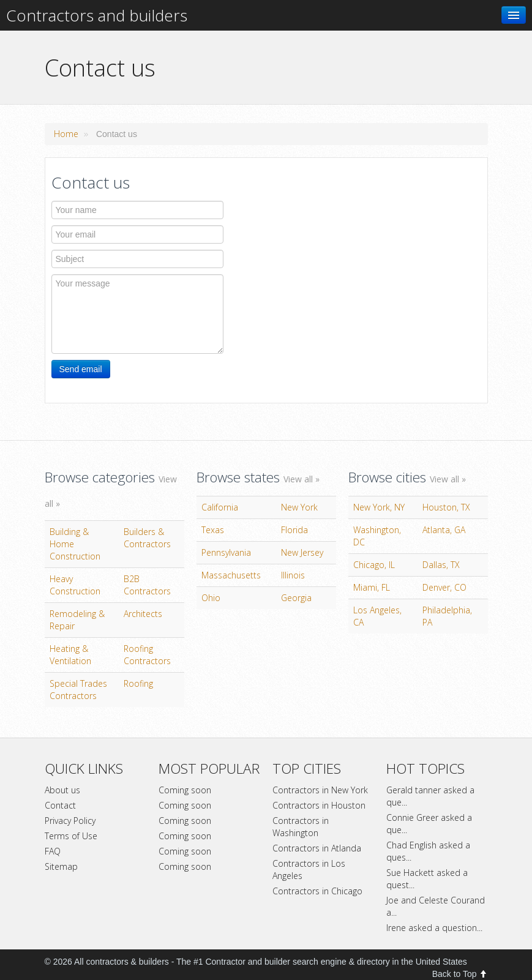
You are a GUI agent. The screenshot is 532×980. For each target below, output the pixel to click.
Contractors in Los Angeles (309, 870)
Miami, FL (372, 587)
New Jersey (302, 552)
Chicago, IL (374, 565)
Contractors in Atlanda (317, 848)
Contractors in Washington (301, 827)
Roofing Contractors (147, 655)
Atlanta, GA (444, 530)
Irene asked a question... (434, 928)
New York (299, 507)
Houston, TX (446, 507)
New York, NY (379, 507)
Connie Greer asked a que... (429, 824)
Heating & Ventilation (70, 655)
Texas (213, 530)
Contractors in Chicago (317, 891)
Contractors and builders (97, 15)
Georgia (296, 598)
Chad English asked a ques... (428, 851)
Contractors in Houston (319, 805)
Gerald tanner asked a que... (430, 796)
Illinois (293, 575)
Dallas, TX (441, 565)
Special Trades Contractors (78, 690)
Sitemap (61, 866)
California (220, 507)
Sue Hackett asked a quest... (427, 879)
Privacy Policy (70, 821)
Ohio (211, 598)
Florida (294, 530)
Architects (143, 614)
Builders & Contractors (147, 538)
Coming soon (185, 790)
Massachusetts (231, 575)
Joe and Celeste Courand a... (436, 906)
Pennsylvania (226, 552)
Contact (60, 805)
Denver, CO (444, 587)
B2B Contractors (147, 585)
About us (62, 790)
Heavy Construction (75, 585)
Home (66, 134)
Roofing (138, 683)
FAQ (53, 851)
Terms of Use (71, 836)
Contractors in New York (320, 790)
